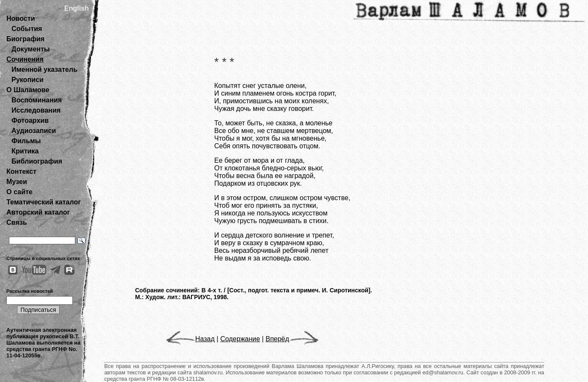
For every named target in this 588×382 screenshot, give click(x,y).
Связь (17, 222)
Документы (31, 49)
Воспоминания (37, 100)
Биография (26, 39)
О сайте (19, 192)
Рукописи (27, 80)
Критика (25, 151)
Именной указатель (44, 69)
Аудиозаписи (34, 131)
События (27, 29)
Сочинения (25, 59)
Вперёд (292, 339)
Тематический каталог (44, 202)
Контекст (21, 171)
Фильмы (26, 141)
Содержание (240, 339)
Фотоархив (30, 120)
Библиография (37, 161)
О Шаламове (28, 90)
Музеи (17, 182)
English (77, 8)
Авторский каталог (38, 212)
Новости (21, 18)
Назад (190, 339)
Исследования (36, 110)
